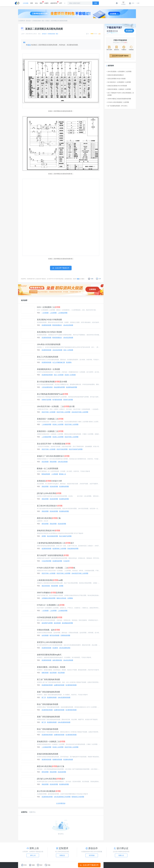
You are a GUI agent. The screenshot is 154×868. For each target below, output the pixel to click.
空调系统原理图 (65, 635)
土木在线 (26, 3)
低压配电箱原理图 (71, 387)
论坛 (36, 3)
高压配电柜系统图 (47, 685)
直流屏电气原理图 (47, 623)
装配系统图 (45, 673)
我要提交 (62, 855)
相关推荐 (24, 300)
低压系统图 (53, 673)
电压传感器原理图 (52, 536)
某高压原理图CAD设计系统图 (116, 79)
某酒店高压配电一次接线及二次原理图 (119, 89)
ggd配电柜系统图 (59, 685)
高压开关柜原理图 (62, 449)
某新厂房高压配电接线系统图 (48, 692)
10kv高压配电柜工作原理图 (62, 797)
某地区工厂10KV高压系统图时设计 (53, 456)
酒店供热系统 (46, 586)
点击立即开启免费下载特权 (120, 56)
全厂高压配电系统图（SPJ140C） (117, 106)
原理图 (44, 536)
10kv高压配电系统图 (64, 697)
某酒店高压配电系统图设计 (115, 75)
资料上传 (33, 855)
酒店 (43, 21)
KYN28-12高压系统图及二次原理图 (118, 102)
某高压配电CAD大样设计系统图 (49, 332)
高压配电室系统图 (47, 375)
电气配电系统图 (57, 400)
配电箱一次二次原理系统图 (48, 469)
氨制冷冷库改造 (61, 598)
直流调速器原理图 (67, 623)
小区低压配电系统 (47, 387)
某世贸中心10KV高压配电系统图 (50, 642)
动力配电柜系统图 (71, 685)
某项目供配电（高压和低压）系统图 (51, 667)
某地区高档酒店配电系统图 (48, 754)
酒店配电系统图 (46, 759)
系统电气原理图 (68, 400)
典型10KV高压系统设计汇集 (51, 766)
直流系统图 (57, 623)
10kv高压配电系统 (65, 648)
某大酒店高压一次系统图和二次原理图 (119, 82)
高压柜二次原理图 (58, 424)
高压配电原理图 (64, 486)
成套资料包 (54, 3)
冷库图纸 (70, 598)
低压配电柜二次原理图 (59, 548)
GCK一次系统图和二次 (49, 307)
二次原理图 (53, 313)
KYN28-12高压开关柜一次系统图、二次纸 (56, 568)
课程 (41, 3)
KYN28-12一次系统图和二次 (51, 605)
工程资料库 (22, 21)
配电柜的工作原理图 (78, 797)
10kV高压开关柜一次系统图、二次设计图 (56, 406)
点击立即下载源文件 (89, 865)
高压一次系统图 (68, 350)
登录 (132, 3)
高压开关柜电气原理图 (76, 449)
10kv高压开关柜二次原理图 (80, 412)
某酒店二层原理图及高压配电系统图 (56, 21)
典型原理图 (45, 524)
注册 (137, 3)
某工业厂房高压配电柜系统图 (48, 679)
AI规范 (46, 3)
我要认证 (121, 855)
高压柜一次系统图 (70, 375)
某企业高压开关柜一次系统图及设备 (54, 444)
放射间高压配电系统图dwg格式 (49, 655)
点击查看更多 (61, 803)
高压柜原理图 (54, 486)
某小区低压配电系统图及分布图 (52, 382)
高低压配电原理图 (59, 387)
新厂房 (44, 697)
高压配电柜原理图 (47, 797)
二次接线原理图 (63, 313)
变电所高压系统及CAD (49, 531)
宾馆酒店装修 (37, 21)
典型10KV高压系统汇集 (49, 518)
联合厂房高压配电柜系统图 (48, 704)
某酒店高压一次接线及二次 (50, 419)
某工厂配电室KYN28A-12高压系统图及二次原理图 (120, 94)
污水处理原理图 (46, 561)
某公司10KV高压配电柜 (49, 791)
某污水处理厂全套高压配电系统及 (53, 555)
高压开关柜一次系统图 (49, 412)
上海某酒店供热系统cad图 (50, 580)
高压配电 (69, 362)
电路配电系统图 (57, 759)
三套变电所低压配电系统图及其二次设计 (55, 543)
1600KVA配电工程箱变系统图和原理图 (119, 99)
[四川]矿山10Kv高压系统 (49, 493)
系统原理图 (53, 462)
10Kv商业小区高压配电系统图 (49, 344)
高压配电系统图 (46, 325)
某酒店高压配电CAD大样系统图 (117, 86)
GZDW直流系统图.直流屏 (50, 617)
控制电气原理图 (46, 400)
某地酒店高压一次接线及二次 (51, 742)
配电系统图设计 (57, 325)
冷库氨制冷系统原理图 (49, 598)
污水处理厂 (67, 561)
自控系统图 (45, 635)
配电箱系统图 (46, 474)
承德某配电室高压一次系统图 (48, 369)
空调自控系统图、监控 (48, 630)
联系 (78, 279)
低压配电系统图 (46, 548)
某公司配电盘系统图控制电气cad (52, 394)
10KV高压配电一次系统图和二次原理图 (119, 72)
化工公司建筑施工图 (59, 362)
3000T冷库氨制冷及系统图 (50, 593)
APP (61, 3)
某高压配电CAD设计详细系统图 (49, 320)
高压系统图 (45, 462)
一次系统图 (45, 313)
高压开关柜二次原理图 (63, 412)
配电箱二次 (63, 474)
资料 (32, 3)
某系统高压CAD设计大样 (49, 481)
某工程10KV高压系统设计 (50, 506)
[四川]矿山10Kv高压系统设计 (51, 779)
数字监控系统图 (55, 635)
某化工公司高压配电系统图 (48, 357)
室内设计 (29, 21)
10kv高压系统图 (68, 325)
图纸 (29, 45)
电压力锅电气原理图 (65, 536)
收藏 (91, 279)
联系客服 (92, 855)
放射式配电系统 (57, 660)
